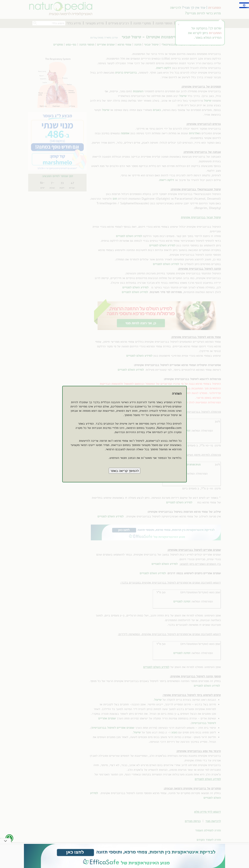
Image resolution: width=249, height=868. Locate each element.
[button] (124, 471)
